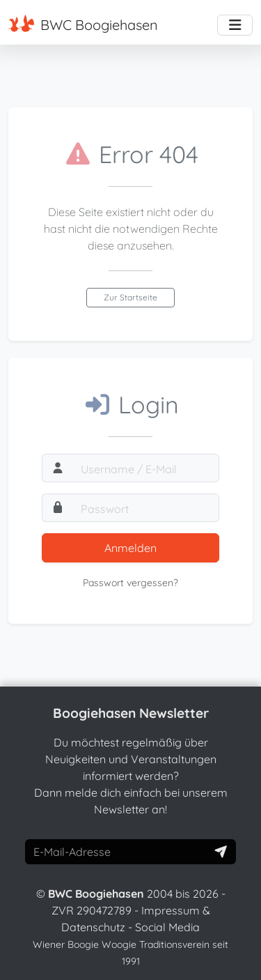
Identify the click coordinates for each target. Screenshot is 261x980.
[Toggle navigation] (235, 25)
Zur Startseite (130, 297)
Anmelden (130, 548)
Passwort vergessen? (130, 583)
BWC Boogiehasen (83, 24)
